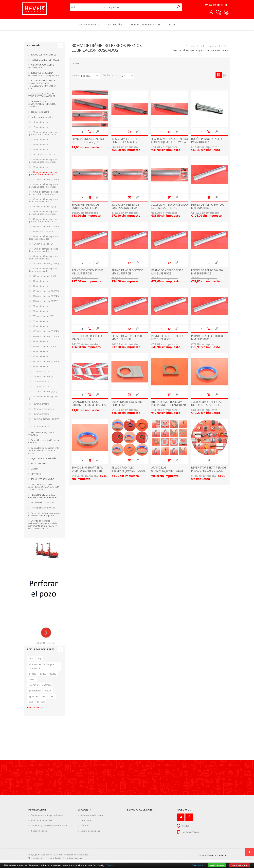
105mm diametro (41, 384)
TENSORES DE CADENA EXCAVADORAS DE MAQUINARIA (43, 76)
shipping (78, 860)
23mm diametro (40, 147)
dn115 (53, 676)
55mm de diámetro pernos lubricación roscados (44, 260)
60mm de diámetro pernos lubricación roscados (44, 272)
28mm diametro (40, 169)
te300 (45, 699)
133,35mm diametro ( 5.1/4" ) (44, 422)
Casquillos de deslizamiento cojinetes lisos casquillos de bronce (43, 453)
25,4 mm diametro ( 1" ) (44, 157)
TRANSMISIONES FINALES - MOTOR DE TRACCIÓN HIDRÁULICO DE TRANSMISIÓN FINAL (42, 87)
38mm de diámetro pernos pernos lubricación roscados (44, 215)
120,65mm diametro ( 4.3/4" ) (44, 400)
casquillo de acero (40, 114)
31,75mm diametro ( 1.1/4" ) (46, 182)
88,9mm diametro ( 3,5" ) (44, 349)
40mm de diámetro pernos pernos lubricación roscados (44, 223)
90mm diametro (40, 359)
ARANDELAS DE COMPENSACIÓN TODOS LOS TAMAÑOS (42, 106)
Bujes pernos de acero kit (44, 461)
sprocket (33, 699)
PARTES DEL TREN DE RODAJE (45, 62)
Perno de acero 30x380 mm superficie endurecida (127, 342)
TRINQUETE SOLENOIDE (42, 481)
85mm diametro (40, 344)
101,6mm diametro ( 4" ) (44, 379)
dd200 (43, 676)
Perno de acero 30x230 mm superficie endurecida (127, 276)
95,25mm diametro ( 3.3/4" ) (46, 364)
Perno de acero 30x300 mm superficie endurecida (88, 342)
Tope (192, 48)
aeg (39, 661)
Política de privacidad (42, 823)
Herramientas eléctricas (43, 510)
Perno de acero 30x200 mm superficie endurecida (88, 276)
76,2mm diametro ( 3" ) (43, 318)
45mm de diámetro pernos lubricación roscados (44, 240)
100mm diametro (41, 374)
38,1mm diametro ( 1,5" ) (44, 209)
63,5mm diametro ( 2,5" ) (44, 278)
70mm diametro (40, 308)
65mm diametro (40, 288)
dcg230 (33, 676)
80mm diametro (40, 329)
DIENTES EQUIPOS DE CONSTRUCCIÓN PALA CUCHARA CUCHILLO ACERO (43, 489)
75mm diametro (40, 314)
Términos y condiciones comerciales (49, 828)
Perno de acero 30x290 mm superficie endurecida (207, 276)
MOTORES (36, 476)
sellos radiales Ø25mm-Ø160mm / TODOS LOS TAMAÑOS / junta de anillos (128, 475)
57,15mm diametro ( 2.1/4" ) (46, 266)
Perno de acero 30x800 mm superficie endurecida (207, 342)
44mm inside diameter (43, 234)
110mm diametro (41, 389)
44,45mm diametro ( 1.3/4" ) (46, 229)
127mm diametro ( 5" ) (43, 411)
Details (110, 865)
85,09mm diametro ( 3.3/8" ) (46, 339)
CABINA (35, 471)
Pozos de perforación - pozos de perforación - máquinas (44, 517)
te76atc (41, 704)
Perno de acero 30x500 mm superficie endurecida (167, 342)
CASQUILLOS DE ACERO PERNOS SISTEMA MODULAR (42, 97)
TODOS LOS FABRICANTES (44, 57)
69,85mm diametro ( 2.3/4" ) (46, 298)
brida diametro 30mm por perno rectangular (169, 406)
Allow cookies (217, 865)
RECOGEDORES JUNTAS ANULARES (41, 436)
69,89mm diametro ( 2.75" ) (45, 303)
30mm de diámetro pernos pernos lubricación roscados (44, 175)
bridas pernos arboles (211, 48)
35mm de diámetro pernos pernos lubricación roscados (44, 195)
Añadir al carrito (90, 134)
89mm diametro (40, 354)
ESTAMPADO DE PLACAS (43, 505)
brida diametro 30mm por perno (127, 406)
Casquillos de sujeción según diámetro (44, 444)
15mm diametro (40, 124)
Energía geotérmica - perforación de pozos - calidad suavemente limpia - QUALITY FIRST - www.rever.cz (43, 527)
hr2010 (48, 693)
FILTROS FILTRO (38, 466)
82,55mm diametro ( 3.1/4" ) (46, 334)
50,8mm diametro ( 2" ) (43, 246)
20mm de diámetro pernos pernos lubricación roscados (44, 136)
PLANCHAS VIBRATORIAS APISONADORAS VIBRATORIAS (42, 498)
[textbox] (138, 8)
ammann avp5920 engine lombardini (42, 669)
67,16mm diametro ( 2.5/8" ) (46, 293)
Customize (197, 865)
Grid (219, 77)
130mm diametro (41, 416)
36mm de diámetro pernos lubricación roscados (44, 203)
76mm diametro (40, 324)
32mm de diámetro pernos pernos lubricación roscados (44, 188)
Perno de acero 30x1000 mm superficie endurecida (208, 210)
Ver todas (33, 710)
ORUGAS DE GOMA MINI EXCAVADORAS (41, 69)
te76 (31, 704)
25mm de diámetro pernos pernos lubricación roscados (44, 163)
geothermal (35, 693)
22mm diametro (40, 142)
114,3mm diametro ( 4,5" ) (45, 394)
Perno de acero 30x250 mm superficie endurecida (167, 276)
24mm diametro (40, 152)
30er (31, 661)
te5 (53, 699)
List (225, 77)
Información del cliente (92, 817)
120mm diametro (41, 406)
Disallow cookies (240, 865)
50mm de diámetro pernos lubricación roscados (44, 252)
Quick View (97, 134)
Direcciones (87, 823)
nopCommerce (219, 858)
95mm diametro (40, 369)
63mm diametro (40, 283)
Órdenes (85, 828)
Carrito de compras (224, 13)
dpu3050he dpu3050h (40, 687)
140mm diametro (41, 429)
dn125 (32, 682)
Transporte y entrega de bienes (47, 817)
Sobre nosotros (39, 833)
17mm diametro (40, 129)
